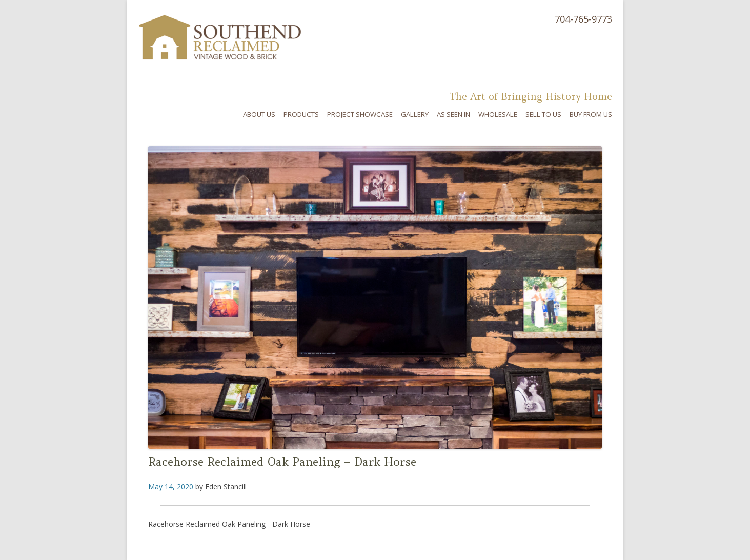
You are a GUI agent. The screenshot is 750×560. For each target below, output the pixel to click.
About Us (259, 114)
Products (301, 114)
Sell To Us (543, 114)
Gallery (415, 114)
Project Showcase (360, 114)
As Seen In (453, 114)
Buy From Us (591, 114)
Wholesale (498, 114)
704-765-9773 (583, 19)
